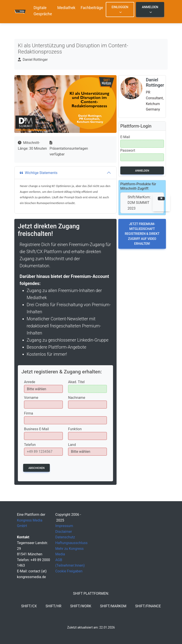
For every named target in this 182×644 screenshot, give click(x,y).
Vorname (31, 398)
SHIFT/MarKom (113, 606)
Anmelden (150, 9)
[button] (161, 203)
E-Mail (125, 137)
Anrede (30, 382)
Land (72, 445)
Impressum (64, 526)
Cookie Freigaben (69, 571)
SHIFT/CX (29, 606)
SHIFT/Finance (148, 606)
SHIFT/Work (81, 606)
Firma (29, 413)
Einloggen (120, 9)
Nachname (77, 398)
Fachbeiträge (92, 8)
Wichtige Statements (39, 173)
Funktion (75, 429)
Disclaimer (64, 532)
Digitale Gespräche (43, 11)
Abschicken (36, 468)
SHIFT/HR (54, 606)
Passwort (128, 150)
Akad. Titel (76, 382)
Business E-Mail (36, 429)
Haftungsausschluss (71, 543)
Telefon (30, 445)
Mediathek (66, 8)
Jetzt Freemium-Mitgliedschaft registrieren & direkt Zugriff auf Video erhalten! (142, 234)
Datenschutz (65, 537)
